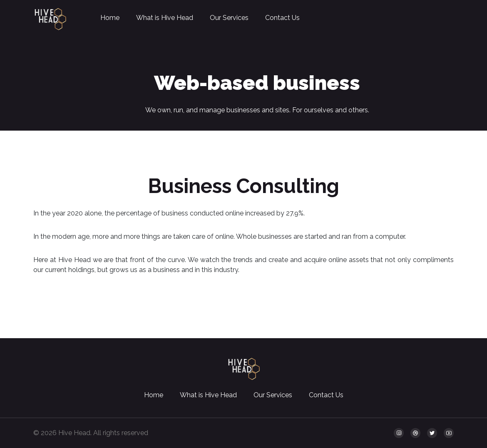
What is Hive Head (165, 18)
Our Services (229, 18)
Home (110, 18)
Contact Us (282, 18)
